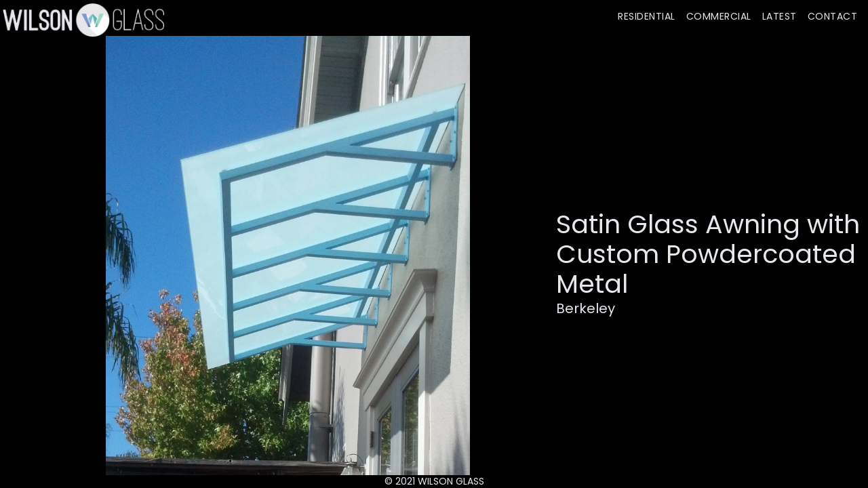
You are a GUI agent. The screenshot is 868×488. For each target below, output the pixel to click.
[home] (82, 20)
